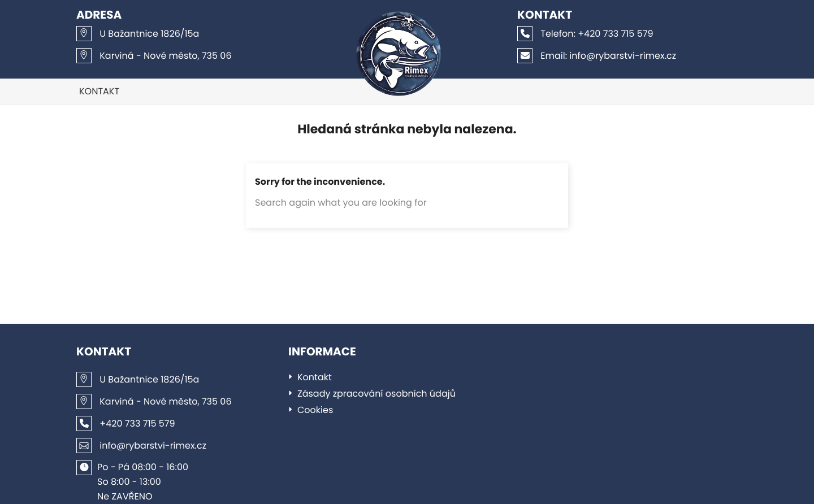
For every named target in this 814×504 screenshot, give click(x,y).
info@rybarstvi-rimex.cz (597, 56)
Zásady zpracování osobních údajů (376, 394)
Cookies (315, 410)
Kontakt (99, 91)
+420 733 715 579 (585, 34)
